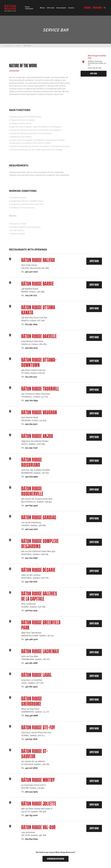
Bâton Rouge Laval (36, 675)
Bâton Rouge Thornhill (40, 389)
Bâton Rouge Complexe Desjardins (40, 544)
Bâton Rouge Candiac (39, 518)
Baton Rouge (9, 46)
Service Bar (27, 46)
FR (105, 8)
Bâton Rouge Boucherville (32, 491)
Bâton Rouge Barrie (37, 284)
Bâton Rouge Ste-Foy (38, 728)
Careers (71, 8)
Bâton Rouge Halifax (38, 260)
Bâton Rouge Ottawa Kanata (38, 310)
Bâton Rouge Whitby (38, 780)
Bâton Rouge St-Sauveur (35, 754)
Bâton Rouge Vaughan (39, 413)
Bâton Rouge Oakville (39, 336)
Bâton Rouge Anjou (37, 436)
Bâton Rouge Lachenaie (40, 651)
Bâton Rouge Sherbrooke (32, 701)
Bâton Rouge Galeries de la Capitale (39, 596)
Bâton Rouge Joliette (39, 804)
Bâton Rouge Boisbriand (32, 462)
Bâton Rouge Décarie (38, 570)
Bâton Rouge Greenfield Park (41, 625)
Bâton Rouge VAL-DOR (38, 827)
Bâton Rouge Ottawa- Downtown (39, 363)
